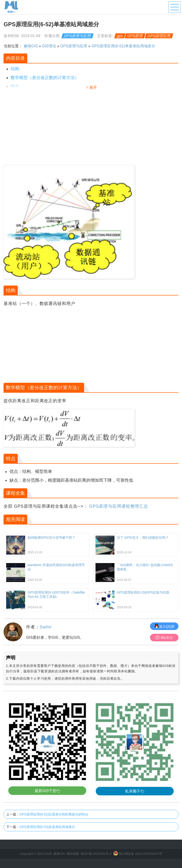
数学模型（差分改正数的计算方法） (45, 78)
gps (120, 36)
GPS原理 (135, 36)
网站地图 (73, 854)
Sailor (46, 627)
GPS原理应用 (159, 36)
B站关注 (164, 637)
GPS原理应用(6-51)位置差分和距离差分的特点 (54, 814)
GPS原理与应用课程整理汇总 (119, 506)
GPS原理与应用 (77, 36)
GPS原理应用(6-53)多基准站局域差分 (47, 827)
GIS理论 (49, 46)
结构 (15, 69)
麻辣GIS (31, 46)
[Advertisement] (47, 130)
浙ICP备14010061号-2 (96, 854)
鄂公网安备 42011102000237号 (140, 854)
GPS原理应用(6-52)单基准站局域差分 (123, 46)
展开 (93, 87)
